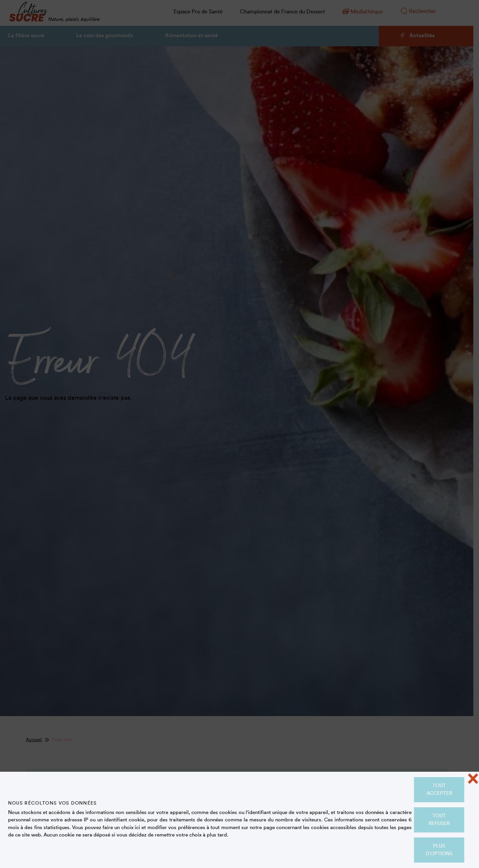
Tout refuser (439, 820)
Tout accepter (439, 790)
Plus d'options (439, 850)
